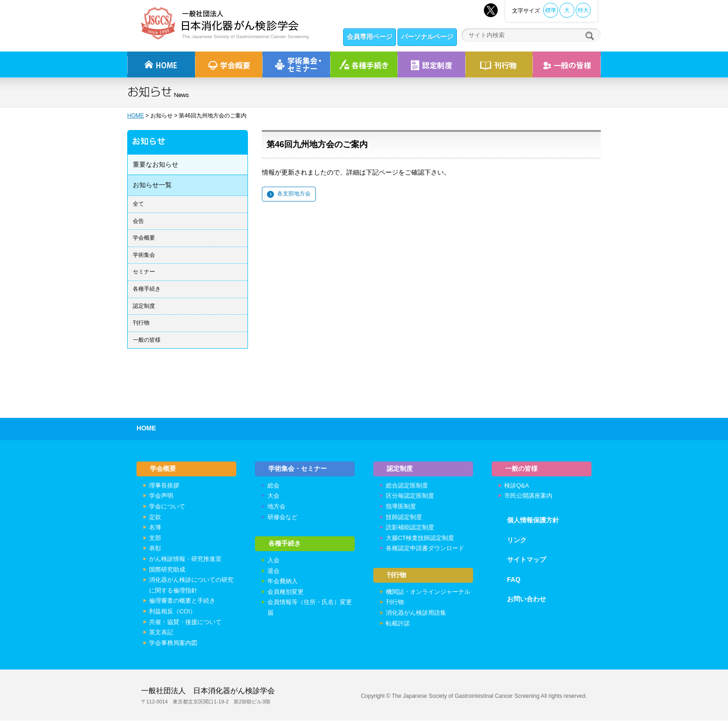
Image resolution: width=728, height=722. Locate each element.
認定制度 (431, 65)
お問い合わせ (526, 600)
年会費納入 (283, 584)
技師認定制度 (404, 518)
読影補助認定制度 (410, 529)
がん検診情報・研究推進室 (185, 560)
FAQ (514, 581)
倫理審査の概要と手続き (182, 602)
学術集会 (144, 255)
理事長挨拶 (164, 487)
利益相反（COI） (172, 613)
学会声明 (161, 497)
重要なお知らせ (156, 164)
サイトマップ (526, 561)
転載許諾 (398, 626)
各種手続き (364, 65)
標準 (551, 10)
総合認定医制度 (407, 487)
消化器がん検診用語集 (416, 615)
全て (138, 204)
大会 (273, 497)
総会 (273, 487)
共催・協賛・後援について (185, 623)
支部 (155, 539)
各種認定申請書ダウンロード (425, 550)
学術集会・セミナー (298, 469)
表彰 (155, 550)
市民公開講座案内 (528, 497)
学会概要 (144, 238)
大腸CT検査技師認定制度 (420, 539)
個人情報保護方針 (533, 521)
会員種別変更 (286, 594)
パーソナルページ (427, 37)
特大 (583, 10)
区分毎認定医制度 (410, 497)
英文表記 (161, 634)
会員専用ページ (370, 37)
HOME (136, 116)
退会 (273, 573)
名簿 (155, 529)
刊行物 (499, 65)
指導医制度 (401, 508)
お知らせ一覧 (152, 185)
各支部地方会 (294, 194)
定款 (155, 518)
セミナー (144, 272)
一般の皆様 (147, 340)
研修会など (283, 518)
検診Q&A (517, 487)
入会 (273, 563)
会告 (138, 221)
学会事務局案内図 (173, 644)
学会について (167, 508)
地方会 (276, 508)
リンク (517, 541)
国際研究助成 (167, 570)
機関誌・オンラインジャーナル (428, 594)
